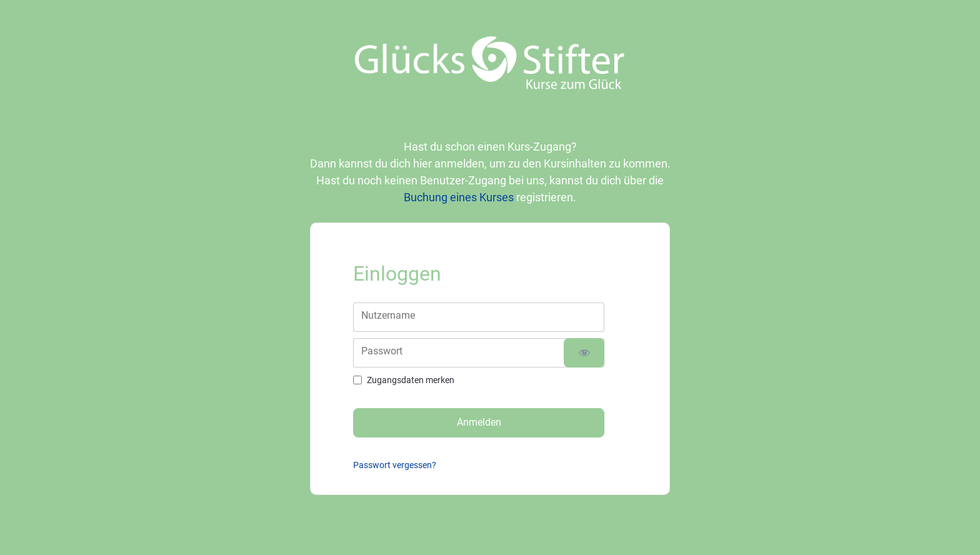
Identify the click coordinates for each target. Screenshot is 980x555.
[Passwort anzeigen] (584, 353)
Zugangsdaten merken (411, 380)
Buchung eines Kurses (459, 197)
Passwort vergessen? (395, 465)
